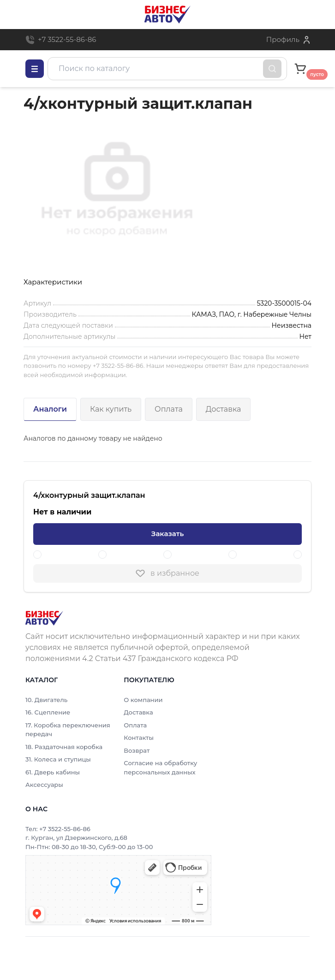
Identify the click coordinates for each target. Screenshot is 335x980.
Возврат (137, 750)
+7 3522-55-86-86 (67, 39)
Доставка (224, 409)
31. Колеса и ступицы (58, 759)
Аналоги (50, 409)
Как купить (111, 409)
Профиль (283, 39)
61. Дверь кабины (53, 772)
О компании (143, 700)
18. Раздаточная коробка (64, 747)
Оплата (169, 409)
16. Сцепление (48, 712)
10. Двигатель (46, 700)
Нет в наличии (62, 512)
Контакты (139, 738)
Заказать (167, 534)
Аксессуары (44, 785)
